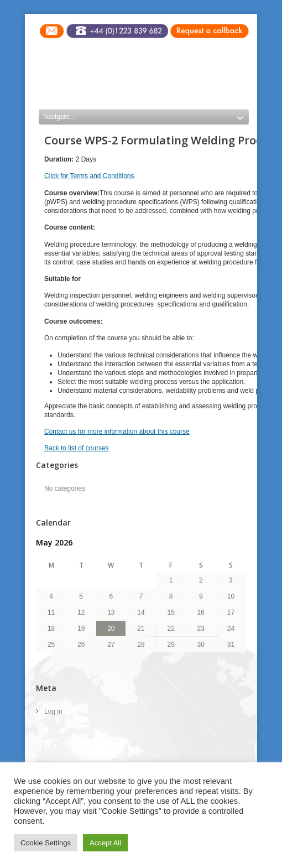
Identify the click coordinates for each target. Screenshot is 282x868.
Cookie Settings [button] (46, 843)
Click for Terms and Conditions (89, 176)
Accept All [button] (105, 843)
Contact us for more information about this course (117, 432)
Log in (53, 711)
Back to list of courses (77, 448)
